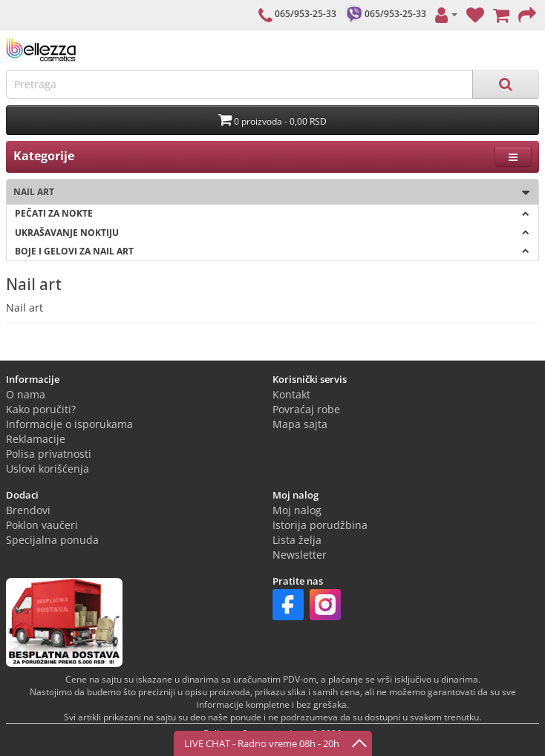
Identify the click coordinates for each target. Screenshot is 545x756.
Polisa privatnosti (49, 454)
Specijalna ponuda (52, 540)
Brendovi (28, 510)
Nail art (268, 193)
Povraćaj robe (306, 409)
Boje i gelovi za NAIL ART (272, 251)
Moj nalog (297, 510)
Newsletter (300, 555)
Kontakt (291, 394)
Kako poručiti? (41, 409)
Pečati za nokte (272, 213)
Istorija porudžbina (320, 525)
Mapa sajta (300, 424)
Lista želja (297, 540)
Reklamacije (36, 439)
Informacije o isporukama (69, 424)
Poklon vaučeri (42, 525)
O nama (26, 394)
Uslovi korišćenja (48, 469)
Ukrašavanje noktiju (272, 233)
